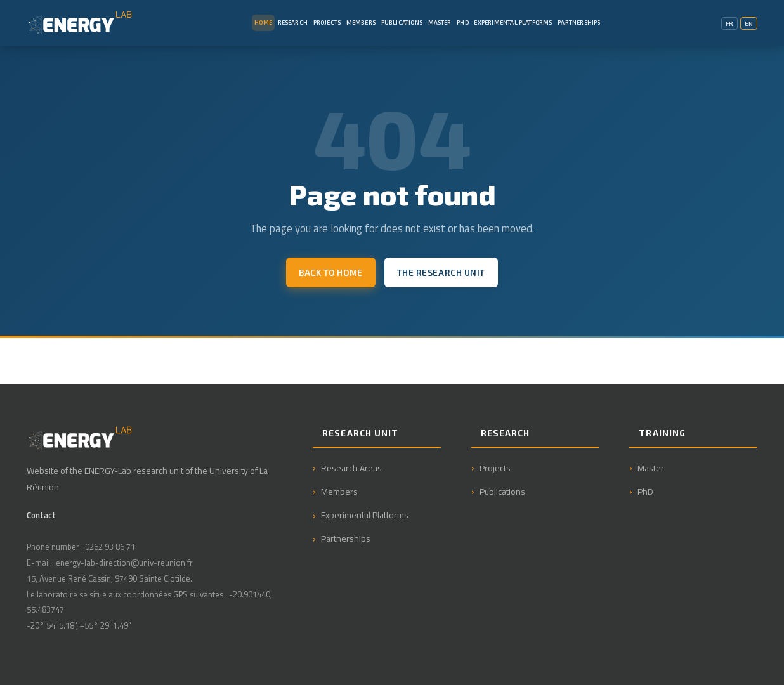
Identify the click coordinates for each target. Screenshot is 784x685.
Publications (402, 23)
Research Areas (351, 468)
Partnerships (579, 23)
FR (729, 23)
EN (749, 23)
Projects (327, 23)
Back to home (331, 272)
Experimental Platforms (513, 23)
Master (440, 23)
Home (263, 23)
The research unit (441, 272)
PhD (463, 23)
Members (361, 23)
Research (293, 23)
